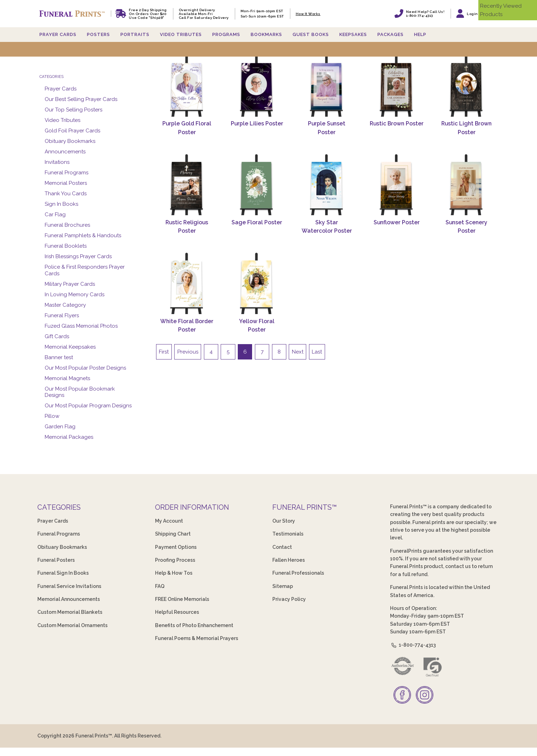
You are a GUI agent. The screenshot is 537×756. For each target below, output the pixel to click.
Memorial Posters (66, 183)
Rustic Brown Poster (397, 123)
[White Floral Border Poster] (187, 283)
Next (298, 352)
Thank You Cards (66, 194)
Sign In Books (61, 204)
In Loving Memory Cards (75, 295)
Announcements (65, 152)
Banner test (59, 357)
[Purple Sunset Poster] (327, 86)
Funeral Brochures (67, 225)
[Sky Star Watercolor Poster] (327, 184)
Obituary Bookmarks (70, 141)
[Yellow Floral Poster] (257, 283)
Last (317, 352)
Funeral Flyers (62, 315)
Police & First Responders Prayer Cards (85, 270)
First (164, 352)
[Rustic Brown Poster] (397, 86)
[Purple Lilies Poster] (257, 86)
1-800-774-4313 (413, 645)
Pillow (52, 416)
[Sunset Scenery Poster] (466, 184)
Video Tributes (181, 34)
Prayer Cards (58, 34)
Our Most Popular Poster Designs (85, 368)
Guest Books (311, 34)
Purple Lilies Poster (257, 123)
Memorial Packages (69, 437)
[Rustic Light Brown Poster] (466, 86)
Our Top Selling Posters (73, 110)
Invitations (57, 162)
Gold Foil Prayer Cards (72, 131)
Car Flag (55, 215)
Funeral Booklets (66, 246)
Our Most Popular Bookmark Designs (80, 392)
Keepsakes (353, 34)
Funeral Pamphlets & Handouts (83, 235)
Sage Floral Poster (257, 222)
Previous (188, 352)
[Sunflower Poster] (397, 184)
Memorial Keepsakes (70, 347)
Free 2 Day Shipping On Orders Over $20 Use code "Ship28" (148, 14)
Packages (391, 34)
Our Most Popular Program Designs (88, 406)
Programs (226, 34)
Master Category (65, 305)
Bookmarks (266, 34)
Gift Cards (57, 336)
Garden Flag (60, 427)
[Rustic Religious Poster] (187, 184)
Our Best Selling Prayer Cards (81, 99)
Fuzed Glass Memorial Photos (81, 326)
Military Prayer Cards (70, 284)
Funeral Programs (67, 173)
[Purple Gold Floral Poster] (187, 86)
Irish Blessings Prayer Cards (78, 256)
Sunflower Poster (397, 222)
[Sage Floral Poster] (257, 184)
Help (420, 34)
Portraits (135, 34)
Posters (98, 34)
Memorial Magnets (67, 378)
